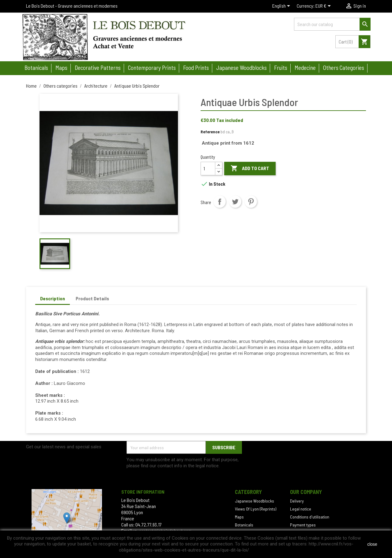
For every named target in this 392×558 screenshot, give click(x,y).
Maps (61, 68)
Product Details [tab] (92, 298)
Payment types (303, 525)
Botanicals (36, 68)
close (372, 544)
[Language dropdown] (282, 6)
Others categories (344, 68)
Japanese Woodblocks (254, 501)
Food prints (196, 68)
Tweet (235, 202)
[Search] (332, 24)
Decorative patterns (98, 68)
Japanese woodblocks (241, 68)
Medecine (305, 68)
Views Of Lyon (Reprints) (256, 509)
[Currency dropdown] (324, 6)
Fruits (281, 68)
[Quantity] (208, 169)
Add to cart (250, 169)
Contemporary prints (152, 68)
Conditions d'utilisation (310, 517)
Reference (210, 132)
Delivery (297, 501)
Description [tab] (53, 298)
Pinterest (251, 202)
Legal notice (301, 509)
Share (220, 202)
